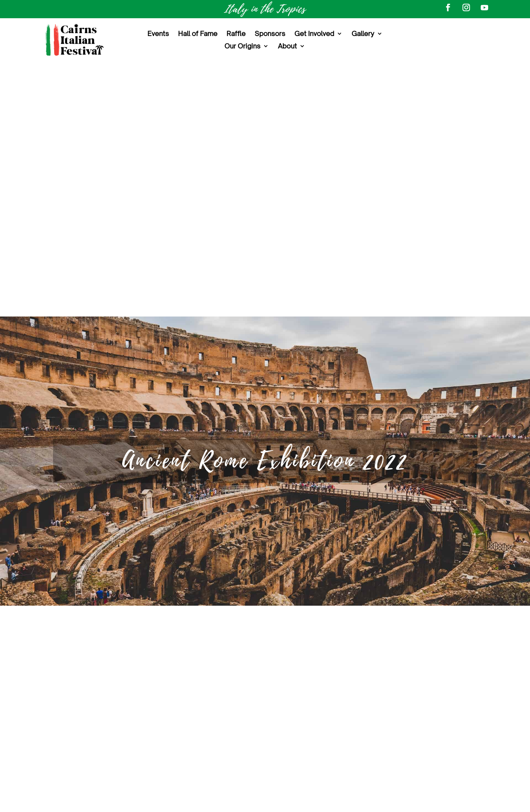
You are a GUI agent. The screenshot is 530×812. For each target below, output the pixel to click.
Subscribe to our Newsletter (406, 752)
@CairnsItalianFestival (424, 679)
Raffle (236, 34)
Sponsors (270, 34)
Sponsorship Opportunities (265, 711)
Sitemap (265, 747)
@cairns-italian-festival (427, 720)
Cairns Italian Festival (425, 652)
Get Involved (314, 34)
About (287, 47)
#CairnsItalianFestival (398, 695)
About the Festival (265, 656)
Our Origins (242, 47)
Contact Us (265, 729)
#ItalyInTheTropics (464, 695)
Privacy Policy (387, 800)
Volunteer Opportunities (265, 692)
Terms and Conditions (324, 800)
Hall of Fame (198, 34)
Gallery (363, 34)
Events (158, 34)
